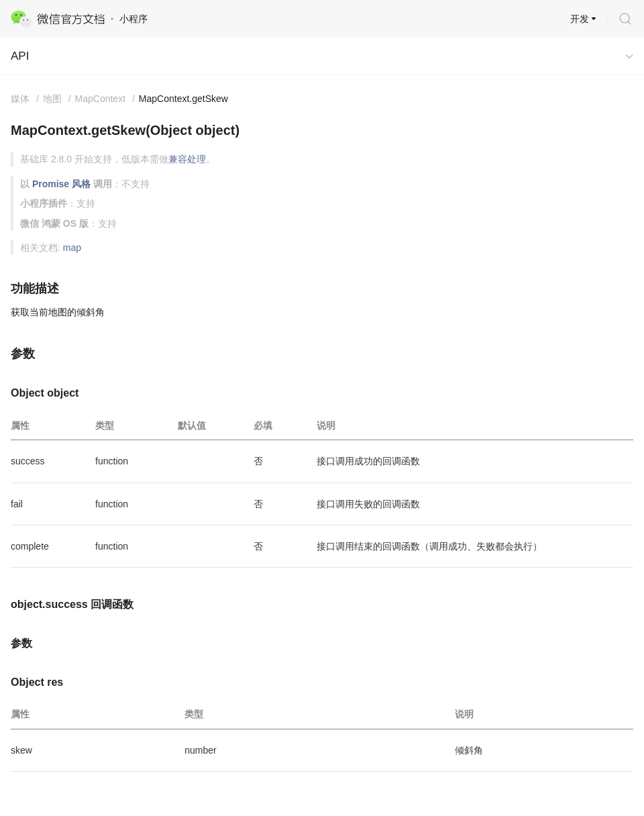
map (72, 248)
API (20, 56)
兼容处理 (187, 159)
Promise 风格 (61, 184)
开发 (580, 19)
